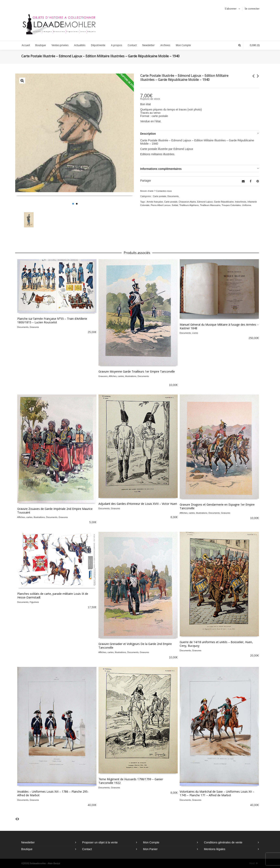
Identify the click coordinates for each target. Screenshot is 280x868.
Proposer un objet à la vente (100, 842)
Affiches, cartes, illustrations (122, 376)
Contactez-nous (164, 191)
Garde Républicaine (224, 202)
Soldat (175, 205)
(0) (253, 45)
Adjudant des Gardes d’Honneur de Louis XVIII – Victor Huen (138, 504)
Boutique (27, 849)
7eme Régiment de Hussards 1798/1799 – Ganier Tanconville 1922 (131, 781)
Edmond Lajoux (205, 202)
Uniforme (247, 205)
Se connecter (252, 9)
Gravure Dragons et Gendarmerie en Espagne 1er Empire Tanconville (217, 506)
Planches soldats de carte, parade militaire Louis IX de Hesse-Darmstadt (53, 595)
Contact (87, 849)
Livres (195, 333)
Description (148, 134)
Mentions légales (215, 849)
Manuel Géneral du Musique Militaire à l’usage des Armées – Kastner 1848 (219, 326)
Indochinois (241, 202)
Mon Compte (151, 842)
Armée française (155, 202)
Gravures (34, 327)
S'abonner (231, 9)
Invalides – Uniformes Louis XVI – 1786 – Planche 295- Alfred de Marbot (53, 793)
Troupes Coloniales (231, 205)
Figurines (34, 602)
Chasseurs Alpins (187, 202)
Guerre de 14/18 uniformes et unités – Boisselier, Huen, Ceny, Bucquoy (216, 644)
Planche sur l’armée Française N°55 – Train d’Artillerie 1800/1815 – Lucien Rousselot (52, 320)
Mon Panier (150, 849)
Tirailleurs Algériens (189, 205)
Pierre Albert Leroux (161, 205)
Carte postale (159, 196)
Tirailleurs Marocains (210, 205)
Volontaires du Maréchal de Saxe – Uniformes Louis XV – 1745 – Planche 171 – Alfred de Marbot (217, 793)
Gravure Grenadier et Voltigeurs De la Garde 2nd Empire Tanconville (135, 646)
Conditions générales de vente (223, 842)
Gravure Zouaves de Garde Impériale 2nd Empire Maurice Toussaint (55, 511)
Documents (173, 196)
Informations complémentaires (161, 169)
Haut (254, 863)
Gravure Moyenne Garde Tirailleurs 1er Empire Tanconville (137, 371)
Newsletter (28, 842)
